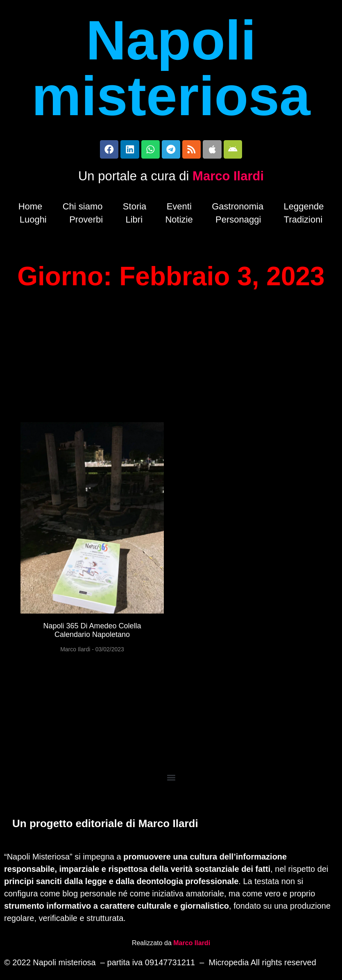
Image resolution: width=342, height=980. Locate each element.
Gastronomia (238, 208)
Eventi (179, 208)
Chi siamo (83, 208)
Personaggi (238, 222)
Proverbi (86, 222)
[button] (171, 779)
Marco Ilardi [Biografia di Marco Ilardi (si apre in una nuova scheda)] (192, 944)
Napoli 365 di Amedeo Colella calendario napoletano (92, 632)
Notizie (179, 222)
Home (31, 208)
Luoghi (33, 222)
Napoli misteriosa (171, 68)
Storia (135, 208)
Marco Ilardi (228, 178)
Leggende (303, 208)
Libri (134, 222)
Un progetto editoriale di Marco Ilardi (105, 825)
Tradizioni (303, 222)
